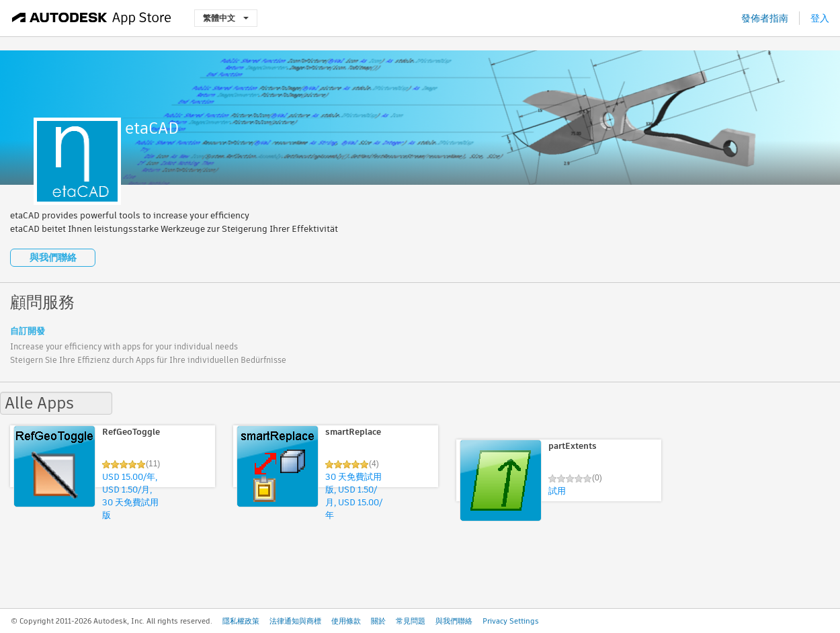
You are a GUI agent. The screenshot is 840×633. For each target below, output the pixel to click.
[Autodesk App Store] (92, 18)
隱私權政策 (241, 621)
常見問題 (411, 621)
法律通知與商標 (295, 621)
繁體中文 (226, 18)
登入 (820, 18)
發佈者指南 (765, 18)
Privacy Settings (511, 621)
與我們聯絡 (53, 257)
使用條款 (346, 621)
